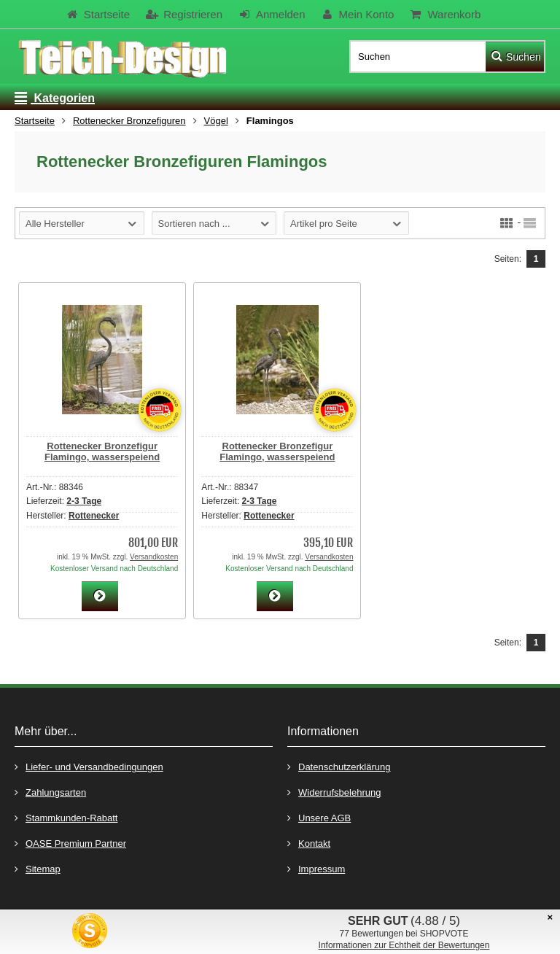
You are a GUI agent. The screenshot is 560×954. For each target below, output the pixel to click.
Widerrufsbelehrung (334, 792)
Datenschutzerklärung (339, 766)
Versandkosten (154, 557)
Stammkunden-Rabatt (66, 817)
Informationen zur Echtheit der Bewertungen (404, 945)
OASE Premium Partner (70, 843)
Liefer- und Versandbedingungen (89, 766)
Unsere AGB (319, 817)
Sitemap (38, 868)
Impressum (316, 868)
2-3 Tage (84, 501)
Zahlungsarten (50, 792)
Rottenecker (94, 516)
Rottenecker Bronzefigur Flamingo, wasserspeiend (102, 451)
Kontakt (309, 843)
